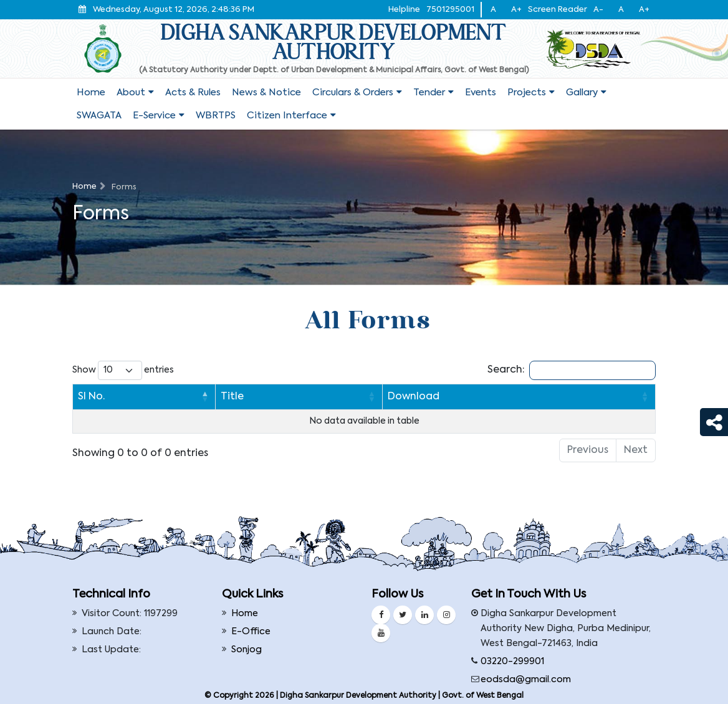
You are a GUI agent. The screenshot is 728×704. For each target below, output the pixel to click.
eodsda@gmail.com (526, 680)
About (131, 93)
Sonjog (247, 650)
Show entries (123, 370)
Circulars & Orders (353, 93)
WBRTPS (216, 116)
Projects (527, 93)
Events (481, 93)
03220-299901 (512, 662)
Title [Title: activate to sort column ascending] (139, 397)
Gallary (582, 93)
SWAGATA (99, 116)
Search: (572, 370)
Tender (429, 93)
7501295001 (450, 10)
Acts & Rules (193, 93)
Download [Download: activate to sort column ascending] (356, 397)
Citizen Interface (287, 116)
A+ (516, 10)
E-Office (251, 632)
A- (598, 10)
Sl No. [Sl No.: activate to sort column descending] (91, 397)
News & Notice (266, 93)
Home (91, 93)
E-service (154, 116)
